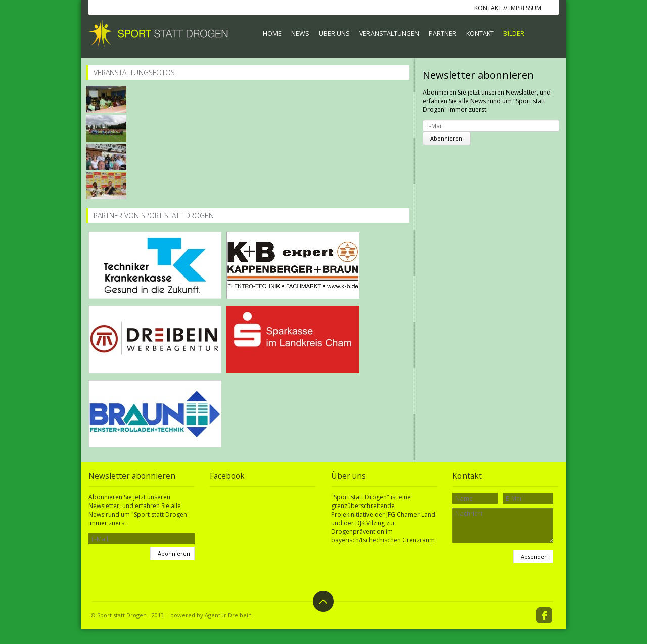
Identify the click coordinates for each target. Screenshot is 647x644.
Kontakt (488, 8)
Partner (443, 34)
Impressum (525, 8)
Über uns (334, 34)
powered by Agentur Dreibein (211, 615)
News (300, 34)
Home (272, 34)
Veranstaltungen (389, 34)
